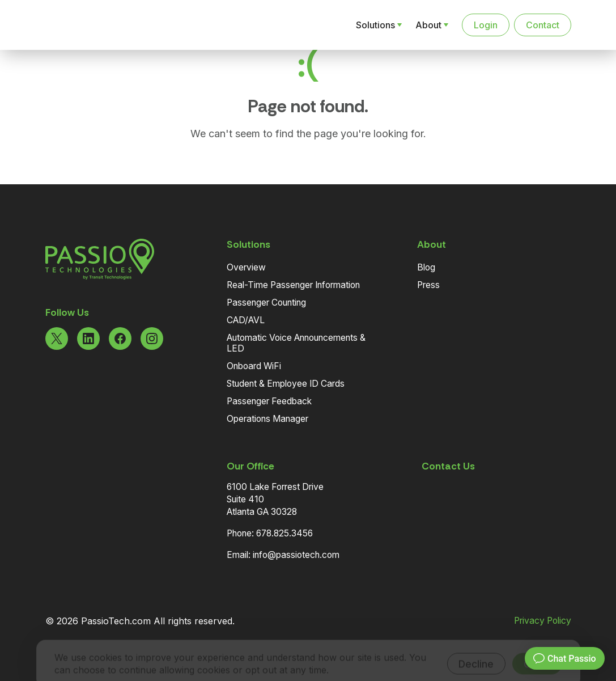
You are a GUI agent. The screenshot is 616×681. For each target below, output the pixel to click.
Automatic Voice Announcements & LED (296, 343)
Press (428, 285)
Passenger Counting (266, 303)
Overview (246, 267)
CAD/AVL (246, 320)
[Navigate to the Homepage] (104, 25)
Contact (543, 25)
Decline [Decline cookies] (476, 648)
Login (486, 25)
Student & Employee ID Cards (286, 384)
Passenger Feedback (269, 401)
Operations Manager (267, 419)
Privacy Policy (543, 621)
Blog (426, 267)
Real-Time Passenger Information (293, 285)
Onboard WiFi (254, 366)
